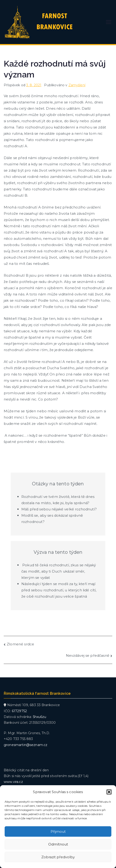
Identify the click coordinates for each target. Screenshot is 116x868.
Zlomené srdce (20, 644)
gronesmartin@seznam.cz (26, 745)
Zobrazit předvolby (58, 857)
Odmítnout (58, 844)
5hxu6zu (40, 717)
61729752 (19, 711)
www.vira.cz (13, 782)
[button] (109, 792)
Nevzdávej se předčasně (88, 655)
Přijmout (58, 831)
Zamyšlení (77, 85)
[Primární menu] (109, 22)
